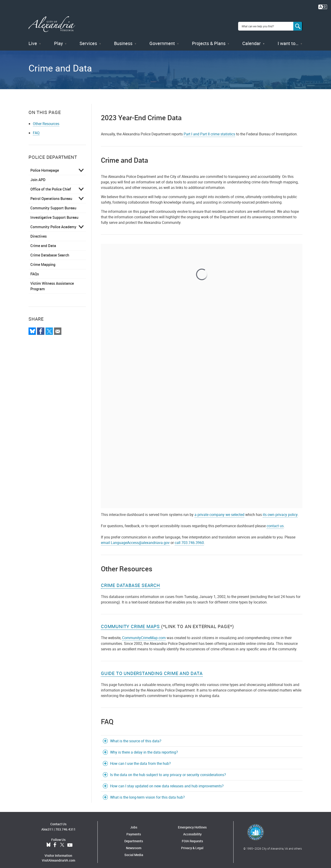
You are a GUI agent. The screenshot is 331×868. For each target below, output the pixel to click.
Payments (134, 830)
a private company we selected (219, 510)
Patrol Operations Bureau (51, 194)
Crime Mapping (43, 260)
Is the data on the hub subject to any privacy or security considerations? (168, 770)
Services (88, 39)
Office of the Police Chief (51, 185)
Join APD (38, 175)
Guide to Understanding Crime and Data (152, 669)
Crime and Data (43, 241)
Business (123, 39)
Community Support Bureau (53, 204)
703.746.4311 (66, 825)
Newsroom (134, 844)
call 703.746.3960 (189, 538)
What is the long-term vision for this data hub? (147, 793)
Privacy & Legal (192, 844)
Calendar (251, 39)
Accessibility (192, 830)
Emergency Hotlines (192, 823)
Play (58, 39)
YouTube (70, 840)
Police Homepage (45, 166)
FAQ (36, 128)
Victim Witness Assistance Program (52, 282)
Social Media (134, 850)
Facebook (55, 840)
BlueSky (49, 840)
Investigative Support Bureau (54, 213)
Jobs (134, 823)
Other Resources (46, 119)
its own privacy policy (280, 510)
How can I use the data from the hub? (140, 759)
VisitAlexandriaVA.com (58, 856)
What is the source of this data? (136, 737)
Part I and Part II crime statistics (209, 130)
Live (33, 39)
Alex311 (47, 825)
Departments (134, 837)
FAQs (35, 270)
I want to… (288, 39)
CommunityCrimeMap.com (144, 633)
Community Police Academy (53, 222)
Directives (39, 232)
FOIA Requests (192, 837)
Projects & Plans (209, 39)
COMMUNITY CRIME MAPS (131, 622)
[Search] (298, 24)
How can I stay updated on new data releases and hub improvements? (167, 782)
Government (162, 39)
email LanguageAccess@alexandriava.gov (135, 538)
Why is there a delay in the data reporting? (144, 748)
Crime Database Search (50, 251)
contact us (275, 521)
